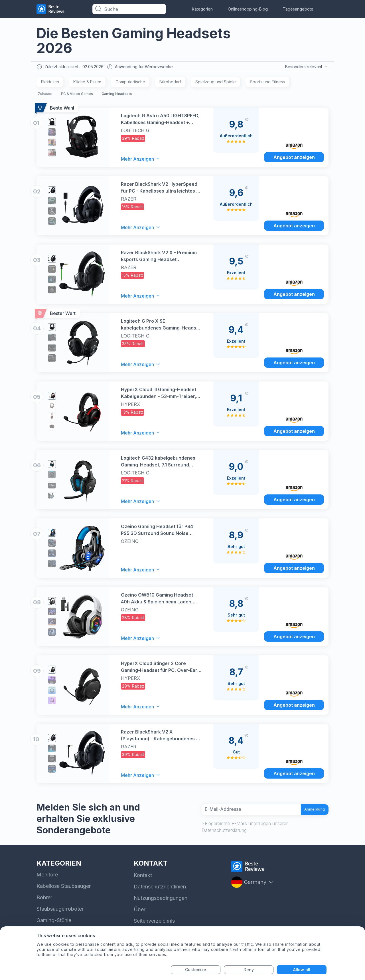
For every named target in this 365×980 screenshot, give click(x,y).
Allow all (302, 970)
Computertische (130, 83)
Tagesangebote (298, 9)
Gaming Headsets (117, 95)
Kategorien (202, 9)
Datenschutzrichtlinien (160, 889)
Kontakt (143, 877)
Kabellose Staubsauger (64, 888)
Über (140, 911)
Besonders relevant (306, 67)
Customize (196, 970)
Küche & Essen (87, 83)
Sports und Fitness (267, 83)
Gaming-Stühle (54, 922)
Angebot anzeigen (294, 158)
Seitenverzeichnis (154, 923)
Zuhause (45, 95)
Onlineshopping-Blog (248, 9)
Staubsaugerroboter (60, 911)
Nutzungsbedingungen (161, 900)
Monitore (47, 877)
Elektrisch (50, 83)
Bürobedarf (170, 83)
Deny (249, 970)
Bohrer (44, 899)
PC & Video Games (77, 95)
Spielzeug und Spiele (216, 83)
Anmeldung (309, 811)
